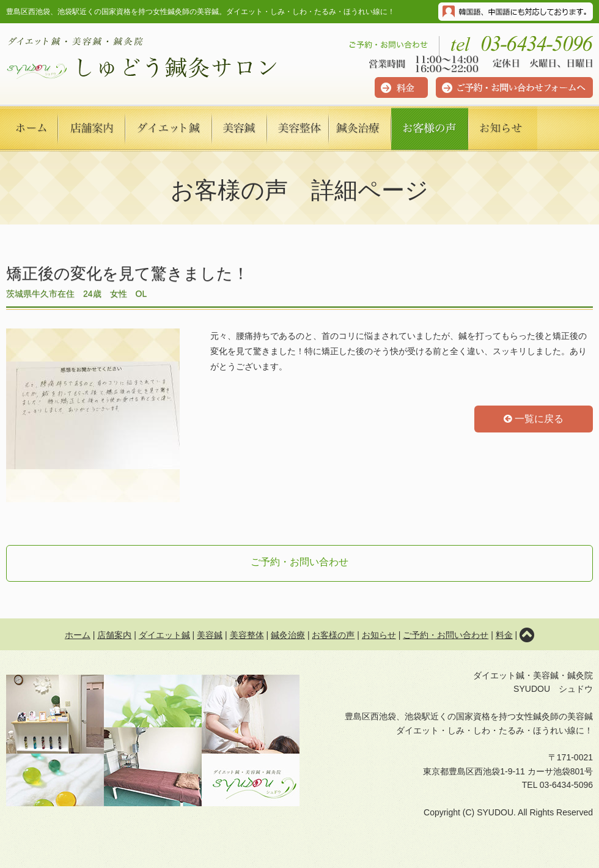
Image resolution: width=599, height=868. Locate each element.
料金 (504, 635)
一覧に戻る (534, 419)
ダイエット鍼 (164, 635)
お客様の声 (333, 635)
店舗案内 (114, 635)
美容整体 (247, 635)
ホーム (78, 635)
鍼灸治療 (288, 635)
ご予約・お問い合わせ (299, 562)
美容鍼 (210, 635)
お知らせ (379, 635)
